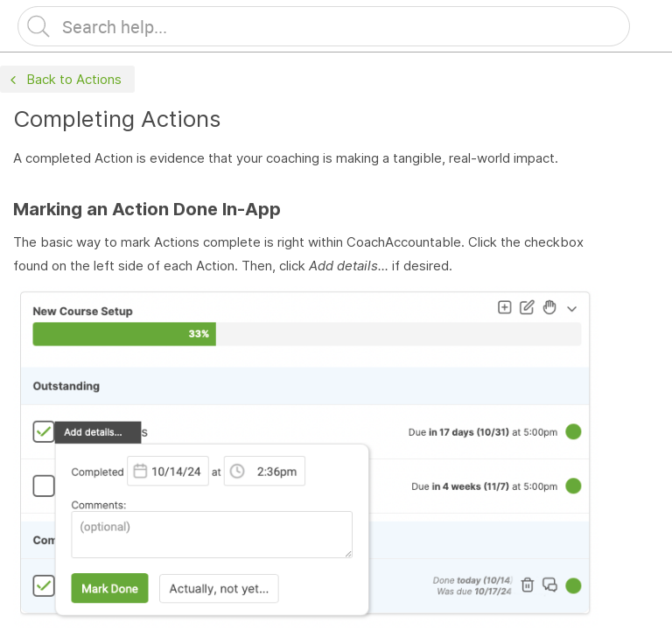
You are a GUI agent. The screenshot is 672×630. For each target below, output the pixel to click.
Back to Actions (64, 80)
